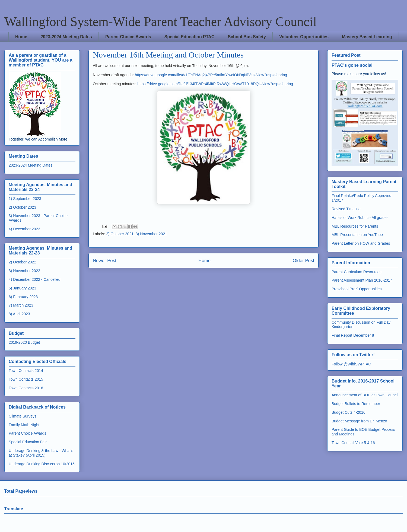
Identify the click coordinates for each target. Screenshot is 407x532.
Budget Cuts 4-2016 (349, 412)
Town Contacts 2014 (26, 371)
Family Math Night (24, 425)
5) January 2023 (22, 288)
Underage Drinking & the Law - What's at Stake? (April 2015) (41, 453)
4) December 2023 (24, 229)
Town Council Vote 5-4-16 (353, 443)
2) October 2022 (22, 262)
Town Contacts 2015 (26, 379)
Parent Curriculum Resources (357, 272)
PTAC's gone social (352, 65)
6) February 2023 (23, 297)
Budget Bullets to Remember (356, 404)
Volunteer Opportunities (304, 37)
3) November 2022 (24, 271)
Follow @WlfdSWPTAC (351, 364)
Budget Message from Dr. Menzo (359, 421)
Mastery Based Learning (367, 37)
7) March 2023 (21, 305)
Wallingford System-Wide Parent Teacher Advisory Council (160, 22)
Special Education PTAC (190, 37)
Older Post (303, 261)
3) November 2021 (151, 234)
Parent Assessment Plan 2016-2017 (362, 280)
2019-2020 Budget (24, 342)
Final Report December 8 (353, 335)
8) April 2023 (19, 314)
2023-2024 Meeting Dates (66, 37)
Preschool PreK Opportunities (357, 289)
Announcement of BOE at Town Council (365, 395)
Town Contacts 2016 (26, 388)
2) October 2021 (120, 234)
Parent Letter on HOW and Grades (361, 243)
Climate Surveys (23, 416)
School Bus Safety (247, 37)
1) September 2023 (25, 199)
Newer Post (105, 261)
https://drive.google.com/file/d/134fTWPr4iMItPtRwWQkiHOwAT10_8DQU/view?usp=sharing (215, 84)
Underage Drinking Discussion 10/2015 (42, 464)
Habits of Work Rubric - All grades (360, 218)
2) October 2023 (22, 207)
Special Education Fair (28, 442)
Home (21, 37)
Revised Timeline (346, 209)
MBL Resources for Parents (355, 226)
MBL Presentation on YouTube (357, 235)
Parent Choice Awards (128, 37)
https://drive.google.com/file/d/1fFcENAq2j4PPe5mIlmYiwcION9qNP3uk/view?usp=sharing (211, 75)
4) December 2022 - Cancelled (35, 279)
